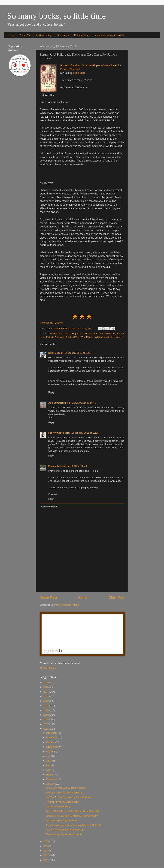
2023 (46, 696)
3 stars (52, 334)
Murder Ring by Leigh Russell (61, 820)
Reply (51, 392)
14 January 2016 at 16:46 (82, 403)
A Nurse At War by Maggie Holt (62, 802)
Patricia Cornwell (70, 69)
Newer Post (48, 597)
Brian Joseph (56, 353)
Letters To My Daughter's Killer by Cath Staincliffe (72, 816)
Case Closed (63, 334)
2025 (46, 687)
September (52, 747)
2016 (46, 729)
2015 (46, 841)
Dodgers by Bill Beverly (58, 807)
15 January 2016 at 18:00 (85, 433)
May (49, 765)
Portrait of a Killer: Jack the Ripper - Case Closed (89, 65)
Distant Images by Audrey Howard (64, 834)
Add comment (49, 507)
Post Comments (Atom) (67, 605)
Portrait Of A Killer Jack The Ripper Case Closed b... (73, 811)
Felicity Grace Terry (59, 433)
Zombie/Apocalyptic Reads (109, 35)
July (49, 756)
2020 (46, 710)
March (50, 775)
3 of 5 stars (79, 73)
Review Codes (82, 35)
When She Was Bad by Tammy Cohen (66, 788)
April (49, 770)
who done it (116, 337)
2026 (46, 682)
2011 (46, 860)
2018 (46, 719)
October (51, 742)
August (50, 751)
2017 (46, 724)
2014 (46, 846)
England (76, 334)
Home (11, 35)
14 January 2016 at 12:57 (78, 353)
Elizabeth (54, 466)
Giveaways (63, 35)
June (49, 761)
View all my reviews (51, 323)
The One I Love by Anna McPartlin (64, 793)
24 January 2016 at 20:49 (73, 466)
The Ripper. (88, 337)
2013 (46, 851)
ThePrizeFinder (48, 668)
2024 (46, 692)
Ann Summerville (58, 403)
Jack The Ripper (107, 334)
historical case (89, 334)
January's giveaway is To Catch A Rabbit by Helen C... (74, 825)
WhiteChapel (102, 337)
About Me (25, 35)
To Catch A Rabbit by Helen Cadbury (65, 830)
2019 (46, 715)
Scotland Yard (73, 337)
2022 (46, 701)
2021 (46, 706)
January (51, 784)
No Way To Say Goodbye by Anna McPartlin (69, 797)
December (52, 733)
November (52, 737)
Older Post (116, 597)
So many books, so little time (56, 16)
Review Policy (44, 35)
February (51, 779)
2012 (46, 855)
